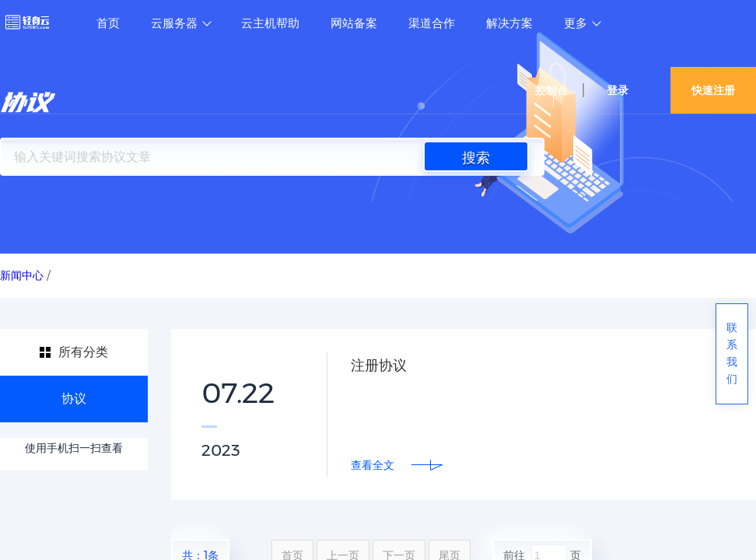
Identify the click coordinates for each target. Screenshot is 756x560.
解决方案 (509, 23)
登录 (618, 90)
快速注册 (713, 90)
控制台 (551, 90)
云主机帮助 (270, 23)
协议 (74, 399)
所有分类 (83, 352)
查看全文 (373, 465)
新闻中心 (22, 275)
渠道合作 (432, 23)
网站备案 (354, 23)
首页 (108, 23)
